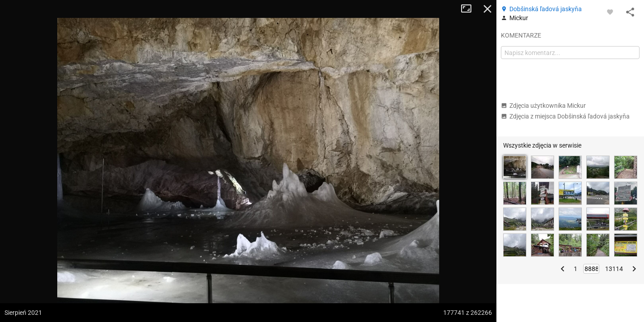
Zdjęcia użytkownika (543, 106)
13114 (614, 269)
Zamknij (487, 9)
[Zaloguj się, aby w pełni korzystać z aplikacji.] (610, 12)
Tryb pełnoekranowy (470, 9)
